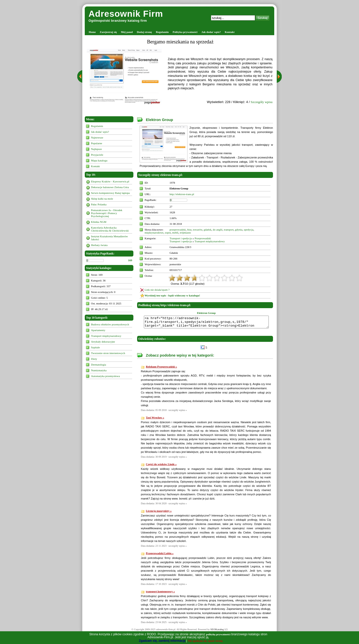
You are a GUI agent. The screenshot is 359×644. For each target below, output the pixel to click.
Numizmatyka (99, 370)
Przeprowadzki (203, 238)
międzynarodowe (154, 233)
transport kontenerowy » (160, 594)
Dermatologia (98, 365)
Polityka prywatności (185, 32)
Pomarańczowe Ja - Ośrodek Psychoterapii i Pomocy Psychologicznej (107, 213)
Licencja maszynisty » (159, 513)
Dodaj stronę (144, 32)
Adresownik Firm (126, 14)
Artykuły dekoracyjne (103, 342)
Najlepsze (96, 149)
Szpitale (95, 347)
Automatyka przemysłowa (105, 376)
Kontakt (230, 32)
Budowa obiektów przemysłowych (110, 324)
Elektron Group (159, 120)
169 (130, 260)
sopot (168, 233)
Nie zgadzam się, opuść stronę (205, 641)
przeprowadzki (178, 230)
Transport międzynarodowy (106, 336)
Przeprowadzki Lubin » (160, 555)
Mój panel (127, 32)
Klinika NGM (99, 222)
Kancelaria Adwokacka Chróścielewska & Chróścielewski (110, 229)
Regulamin (162, 32)
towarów (198, 230)
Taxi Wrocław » (155, 420)
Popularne (97, 143)
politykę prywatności (218, 634)
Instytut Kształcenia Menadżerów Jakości (109, 238)
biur (189, 230)
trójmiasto (185, 233)
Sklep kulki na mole (102, 199)
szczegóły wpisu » (178, 412)
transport (229, 230)
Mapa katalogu (99, 160)
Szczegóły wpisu (262, 102)
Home (92, 32)
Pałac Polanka (99, 204)
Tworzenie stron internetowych (108, 353)
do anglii (218, 230)
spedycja (249, 230)
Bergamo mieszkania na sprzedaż (180, 42)
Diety (94, 359)
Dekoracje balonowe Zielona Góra (110, 187)
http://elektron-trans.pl (182, 194)
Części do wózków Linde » (161, 466)
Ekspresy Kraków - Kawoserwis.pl (110, 181)
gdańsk (208, 230)
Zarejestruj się (108, 32)
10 (239, 278)
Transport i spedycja (181, 238)
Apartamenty (98, 330)
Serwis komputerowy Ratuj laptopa (110, 193)
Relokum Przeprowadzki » (161, 369)
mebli (175, 233)
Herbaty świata (99, 245)
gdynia (239, 230)
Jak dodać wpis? (211, 32)
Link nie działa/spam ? (157, 290)
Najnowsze (97, 137)
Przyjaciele (97, 155)
